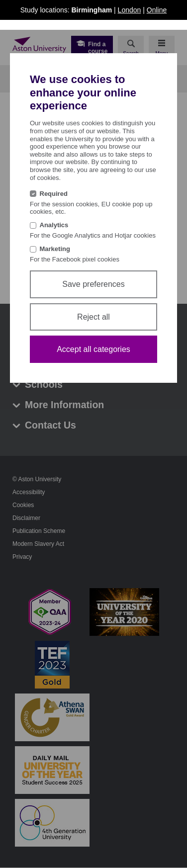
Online (157, 10)
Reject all (93, 317)
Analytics (54, 225)
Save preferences (93, 284)
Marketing (55, 249)
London (130, 10)
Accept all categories (93, 349)
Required (54, 194)
